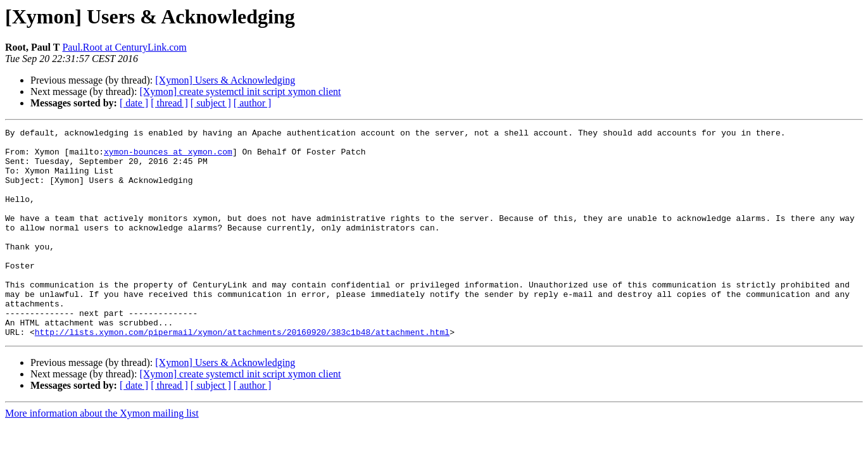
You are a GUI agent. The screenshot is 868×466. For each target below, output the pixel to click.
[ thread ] (169, 103)
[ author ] (253, 103)
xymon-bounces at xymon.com (168, 157)
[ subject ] (211, 103)
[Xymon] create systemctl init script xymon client (240, 91)
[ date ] (134, 103)
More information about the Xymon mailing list (102, 455)
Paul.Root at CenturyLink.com (124, 47)
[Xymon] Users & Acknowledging (225, 80)
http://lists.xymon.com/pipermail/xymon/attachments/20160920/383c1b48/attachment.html (242, 374)
